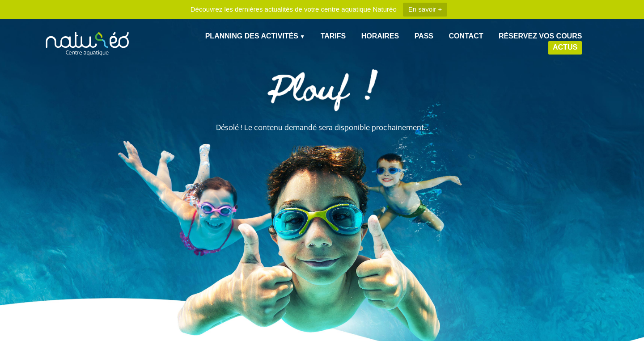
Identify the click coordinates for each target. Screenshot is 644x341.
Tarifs (333, 36)
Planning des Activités (252, 36)
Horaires (380, 36)
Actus (565, 47)
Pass (424, 36)
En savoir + (425, 9)
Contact (466, 36)
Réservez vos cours (540, 36)
